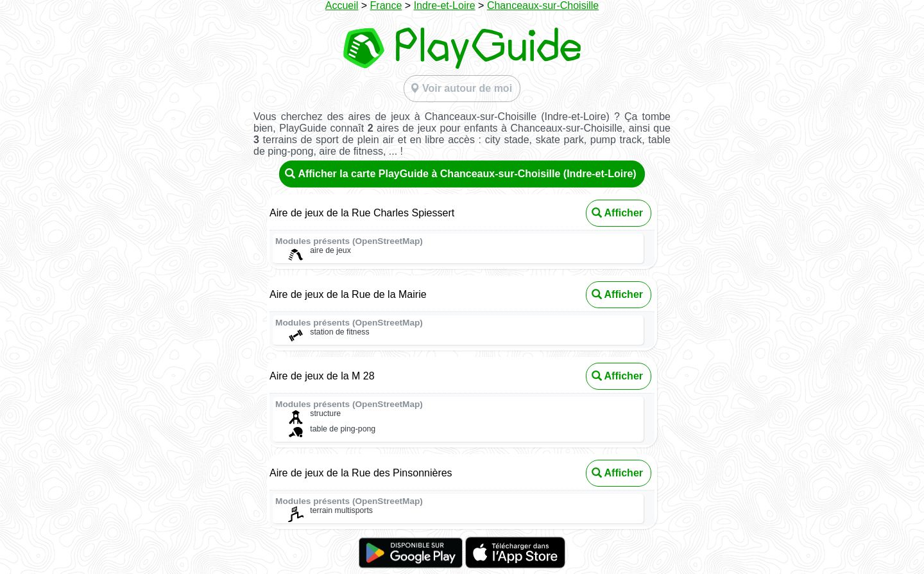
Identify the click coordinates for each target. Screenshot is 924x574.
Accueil (342, 5)
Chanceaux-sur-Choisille (543, 5)
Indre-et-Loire (445, 5)
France (386, 5)
